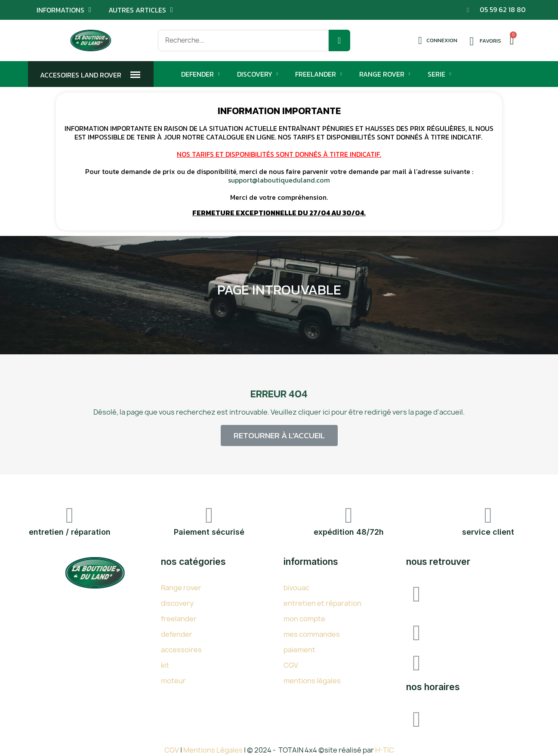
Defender (200, 74)
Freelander (319, 74)
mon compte (304, 619)
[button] (279, 435)
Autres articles (141, 10)
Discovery (258, 74)
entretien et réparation (322, 603)
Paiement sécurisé (209, 532)
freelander (179, 619)
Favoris (490, 41)
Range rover (181, 588)
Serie (439, 74)
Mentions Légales (214, 750)
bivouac (296, 588)
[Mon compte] (438, 40)
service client (488, 532)
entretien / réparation (70, 532)
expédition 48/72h (349, 532)
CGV (291, 665)
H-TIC (385, 750)
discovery (177, 603)
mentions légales (312, 681)
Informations (64, 10)
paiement (299, 650)
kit (165, 665)
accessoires (181, 650)
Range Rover (385, 74)
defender (177, 634)
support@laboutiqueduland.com (279, 180)
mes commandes (312, 634)
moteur (173, 681)
